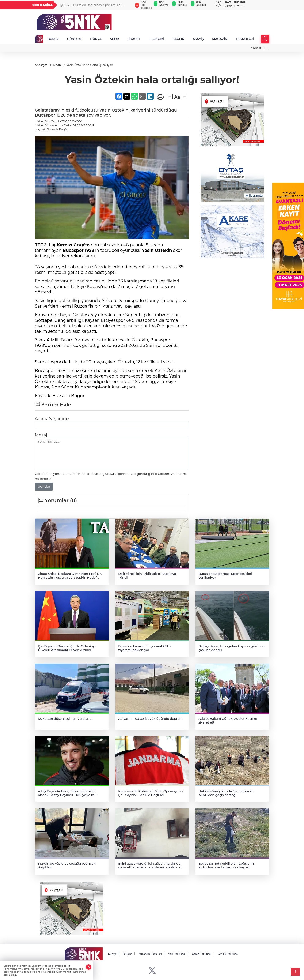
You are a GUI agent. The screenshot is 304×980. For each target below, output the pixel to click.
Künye (112, 954)
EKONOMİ (156, 39)
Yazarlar (256, 48)
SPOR (114, 39)
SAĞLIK (178, 39)
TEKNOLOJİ (245, 39)
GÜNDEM (74, 39)
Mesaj (41, 435)
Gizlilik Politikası (228, 954)
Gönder (44, 487)
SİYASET (134, 39)
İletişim (127, 954)
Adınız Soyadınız (52, 419)
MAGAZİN (220, 39)
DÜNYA (96, 39)
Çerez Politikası (202, 954)
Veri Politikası (177, 954)
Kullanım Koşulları (150, 954)
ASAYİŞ (198, 39)
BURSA (53, 39)
